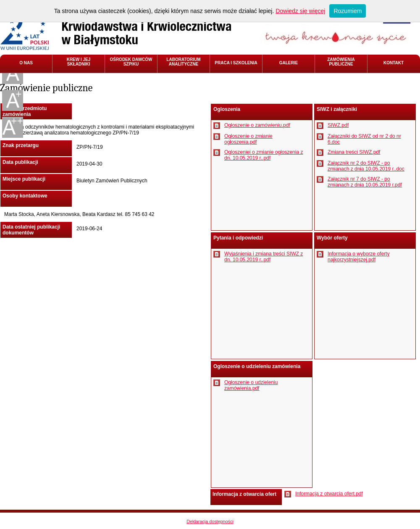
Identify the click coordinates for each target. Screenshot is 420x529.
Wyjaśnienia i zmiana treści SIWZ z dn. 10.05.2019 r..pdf (264, 257)
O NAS (26, 63)
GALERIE (289, 63)
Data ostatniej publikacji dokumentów (31, 230)
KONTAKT (394, 63)
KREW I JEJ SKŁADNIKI (79, 62)
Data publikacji (20, 162)
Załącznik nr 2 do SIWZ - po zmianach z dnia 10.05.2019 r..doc (366, 166)
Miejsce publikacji (24, 179)
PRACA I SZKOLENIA (236, 63)
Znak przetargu (21, 145)
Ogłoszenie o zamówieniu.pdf (257, 125)
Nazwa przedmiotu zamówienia (25, 111)
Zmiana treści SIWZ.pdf (354, 152)
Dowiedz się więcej (300, 11)
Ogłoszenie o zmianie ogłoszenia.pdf (248, 139)
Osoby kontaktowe (25, 196)
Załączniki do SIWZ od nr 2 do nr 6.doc (364, 139)
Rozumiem (348, 11)
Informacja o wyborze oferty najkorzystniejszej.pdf (358, 257)
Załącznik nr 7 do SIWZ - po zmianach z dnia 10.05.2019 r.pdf (365, 182)
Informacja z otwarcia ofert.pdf (329, 494)
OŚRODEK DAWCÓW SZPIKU (131, 62)
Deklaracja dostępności (210, 521)
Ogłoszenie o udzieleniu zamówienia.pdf (251, 385)
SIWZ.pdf (338, 125)
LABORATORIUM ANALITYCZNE (183, 62)
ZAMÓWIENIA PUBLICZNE (341, 62)
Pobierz (217, 126)
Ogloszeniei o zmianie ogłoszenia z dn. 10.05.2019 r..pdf (264, 155)
